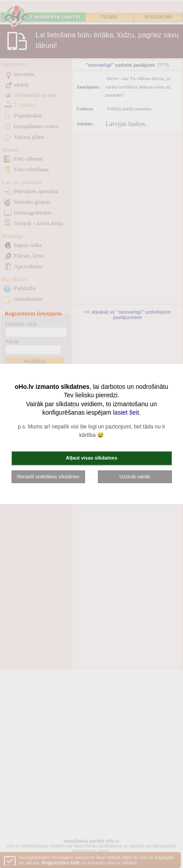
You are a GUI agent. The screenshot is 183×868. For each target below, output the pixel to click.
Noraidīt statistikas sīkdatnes (48, 476)
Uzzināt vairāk (135, 476)
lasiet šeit (126, 412)
